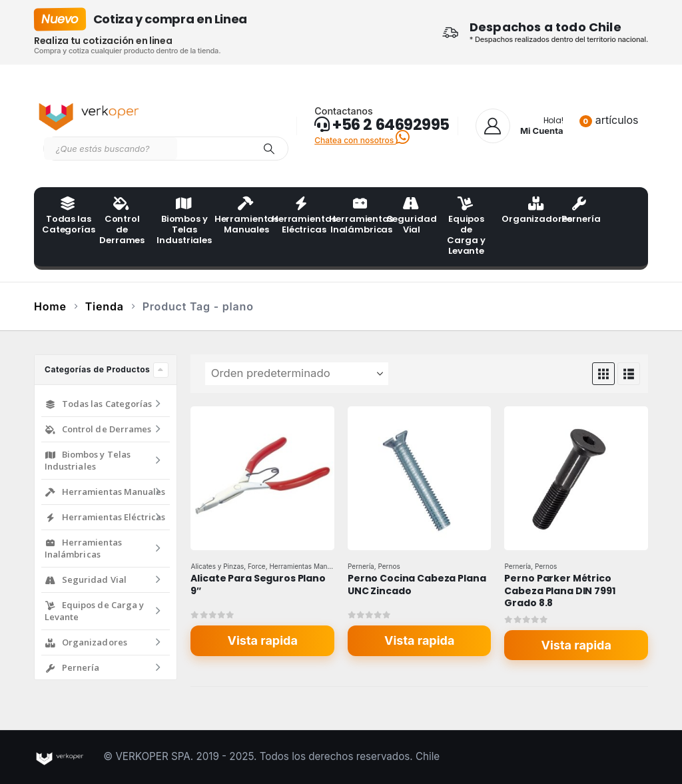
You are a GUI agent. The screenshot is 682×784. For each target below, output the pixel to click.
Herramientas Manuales (239, 216)
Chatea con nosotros (362, 140)
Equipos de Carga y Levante (466, 227)
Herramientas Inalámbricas (354, 216)
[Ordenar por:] (297, 374)
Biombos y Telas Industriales (181, 222)
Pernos (389, 566)
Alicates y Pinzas (217, 566)
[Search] (269, 149)
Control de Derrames (122, 222)
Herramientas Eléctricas (296, 216)
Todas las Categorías (67, 216)
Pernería (581, 211)
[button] (603, 374)
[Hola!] (519, 126)
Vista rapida (263, 640)
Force (257, 566)
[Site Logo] (91, 114)
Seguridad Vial (412, 216)
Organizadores (526, 211)
